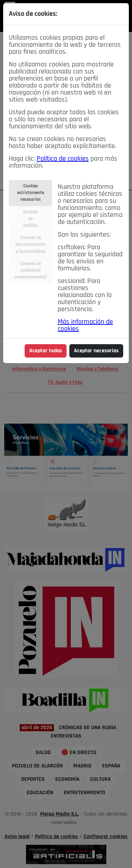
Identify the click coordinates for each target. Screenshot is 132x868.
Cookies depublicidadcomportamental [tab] (30, 271)
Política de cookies (63, 159)
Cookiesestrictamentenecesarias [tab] (31, 193)
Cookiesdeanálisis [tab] (31, 219)
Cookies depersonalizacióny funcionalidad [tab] (31, 245)
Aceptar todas (46, 351)
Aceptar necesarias (96, 351)
